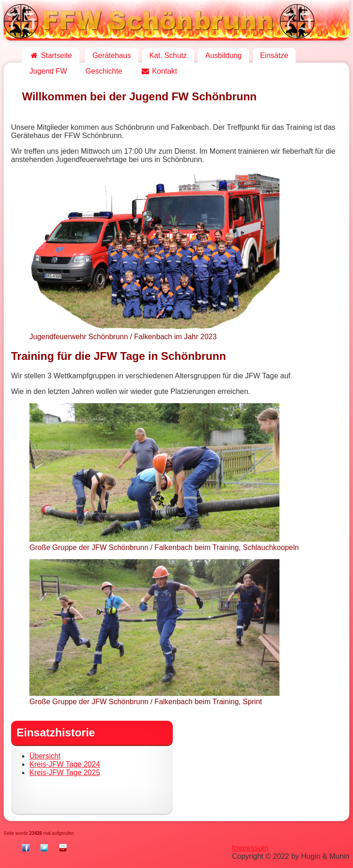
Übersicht (45, 756)
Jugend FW (48, 71)
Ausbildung (223, 55)
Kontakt (159, 71)
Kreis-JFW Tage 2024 (65, 764)
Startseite (51, 55)
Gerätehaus (112, 55)
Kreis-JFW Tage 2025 (65, 773)
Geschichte (104, 71)
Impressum (250, 848)
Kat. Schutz (168, 55)
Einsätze (274, 55)
